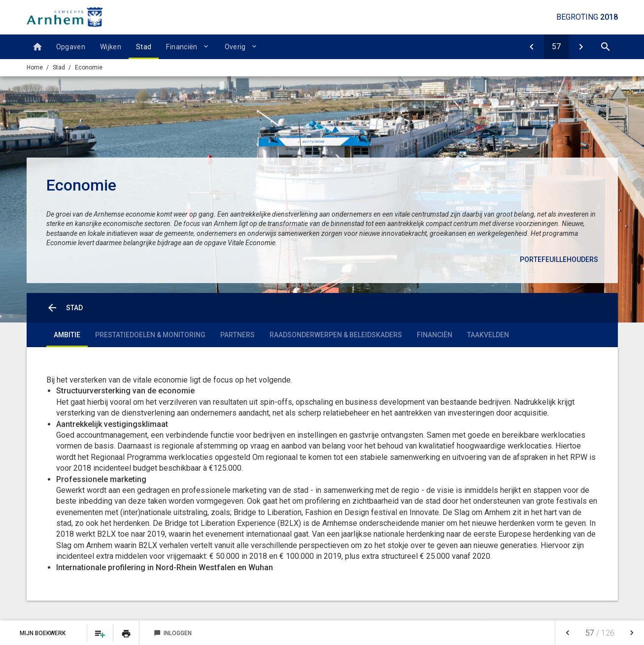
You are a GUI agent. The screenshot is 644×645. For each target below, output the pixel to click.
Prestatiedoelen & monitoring (150, 335)
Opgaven (71, 47)
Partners (237, 335)
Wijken (111, 47)
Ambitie (67, 335)
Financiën (182, 47)
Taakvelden (488, 335)
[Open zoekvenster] (606, 47)
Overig (235, 47)
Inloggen (173, 633)
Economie (89, 67)
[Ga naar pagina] (556, 47)
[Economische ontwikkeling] (581, 47)
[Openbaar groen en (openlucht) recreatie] (532, 47)
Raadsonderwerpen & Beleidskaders (336, 335)
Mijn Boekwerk (43, 633)
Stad (144, 47)
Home (35, 67)
